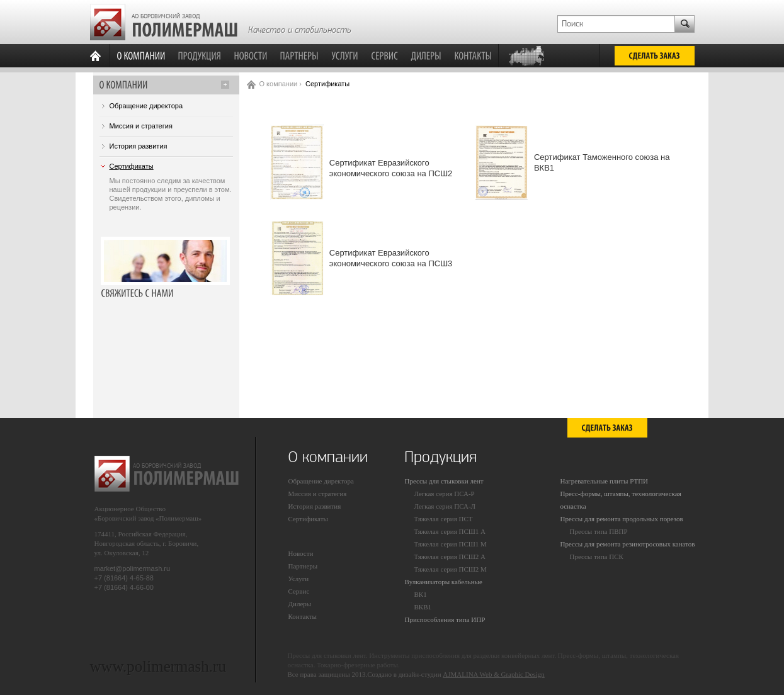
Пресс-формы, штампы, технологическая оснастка (621, 500)
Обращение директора (146, 106)
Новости (301, 553)
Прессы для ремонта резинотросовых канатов (628, 544)
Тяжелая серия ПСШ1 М (451, 544)
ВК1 (421, 594)
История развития (139, 146)
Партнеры (303, 566)
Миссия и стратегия (141, 126)
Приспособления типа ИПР (445, 619)
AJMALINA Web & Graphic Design (493, 674)
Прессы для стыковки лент (444, 481)
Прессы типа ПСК (597, 557)
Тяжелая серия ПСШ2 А (450, 557)
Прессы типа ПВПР (599, 531)
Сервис (299, 591)
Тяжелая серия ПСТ (444, 519)
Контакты (303, 616)
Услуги (299, 579)
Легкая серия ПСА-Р (445, 494)
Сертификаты (132, 166)
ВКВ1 (423, 607)
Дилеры (300, 604)
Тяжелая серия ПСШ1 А (450, 531)
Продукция (440, 457)
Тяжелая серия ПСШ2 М (451, 569)
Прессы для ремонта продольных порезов (622, 519)
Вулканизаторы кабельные (444, 582)
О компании (279, 84)
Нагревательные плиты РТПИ (605, 481)
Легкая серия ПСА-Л (445, 506)
